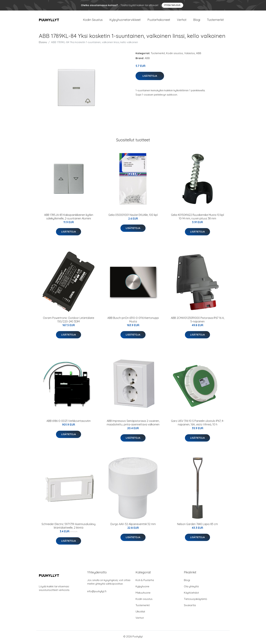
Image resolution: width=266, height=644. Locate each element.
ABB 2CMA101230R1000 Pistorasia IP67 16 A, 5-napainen (198, 321)
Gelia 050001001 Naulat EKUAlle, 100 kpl (133, 217)
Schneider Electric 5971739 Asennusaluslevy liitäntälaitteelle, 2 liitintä (69, 528)
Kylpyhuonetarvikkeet (125, 21)
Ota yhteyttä (191, 588)
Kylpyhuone (142, 588)
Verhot (182, 21)
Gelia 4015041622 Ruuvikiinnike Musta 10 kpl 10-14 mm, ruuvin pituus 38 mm (197, 218)
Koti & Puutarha (145, 582)
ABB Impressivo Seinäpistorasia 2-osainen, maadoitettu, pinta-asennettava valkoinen (133, 424)
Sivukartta (190, 607)
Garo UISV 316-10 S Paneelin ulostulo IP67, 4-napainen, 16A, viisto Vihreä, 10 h (198, 424)
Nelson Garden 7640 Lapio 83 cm (197, 526)
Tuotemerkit (215, 21)
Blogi (197, 21)
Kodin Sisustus (93, 21)
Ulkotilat (140, 613)
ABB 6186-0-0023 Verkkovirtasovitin (69, 423)
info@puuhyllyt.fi (97, 593)
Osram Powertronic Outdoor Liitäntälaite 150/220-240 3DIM (69, 321)
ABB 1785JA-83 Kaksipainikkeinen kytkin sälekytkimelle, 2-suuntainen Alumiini (69, 218)
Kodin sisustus (175, 55)
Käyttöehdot (191, 594)
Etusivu (43, 44)
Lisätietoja (150, 78)
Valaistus (190, 55)
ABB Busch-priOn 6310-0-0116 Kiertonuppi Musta (133, 321)
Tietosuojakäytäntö (196, 601)
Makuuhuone (143, 594)
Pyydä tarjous (172, 5)
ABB (199, 55)
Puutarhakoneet (159, 21)
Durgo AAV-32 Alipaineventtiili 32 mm (133, 526)
